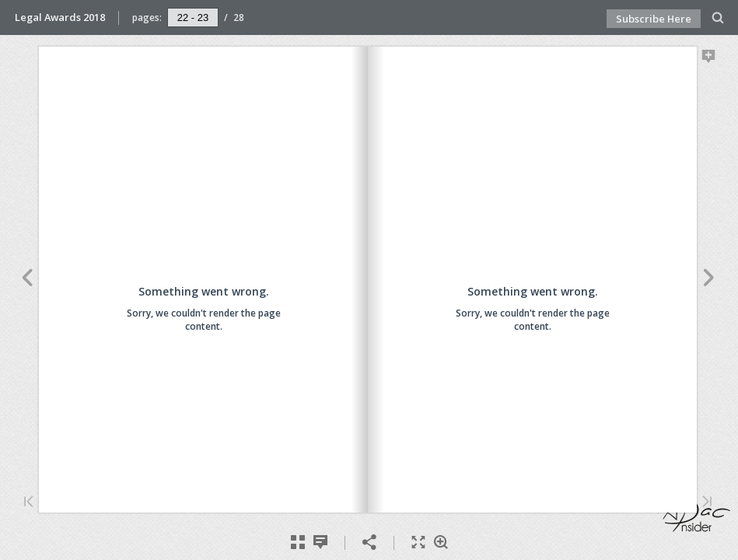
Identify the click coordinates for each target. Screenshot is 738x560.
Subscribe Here (654, 19)
